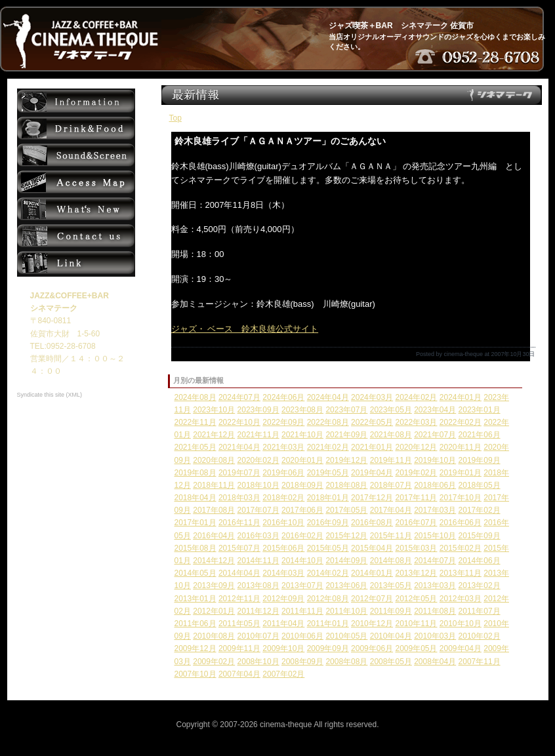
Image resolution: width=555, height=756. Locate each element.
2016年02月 (302, 536)
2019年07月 (239, 473)
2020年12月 (416, 447)
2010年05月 (346, 636)
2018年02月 (283, 498)
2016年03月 (258, 536)
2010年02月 (480, 636)
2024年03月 (372, 397)
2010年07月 (258, 636)
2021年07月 (435, 435)
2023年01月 (480, 410)
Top (175, 118)
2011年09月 (391, 611)
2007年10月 (195, 674)
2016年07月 (416, 523)
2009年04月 (461, 648)
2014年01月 (372, 573)
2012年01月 (214, 611)
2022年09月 (283, 422)
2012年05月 (416, 599)
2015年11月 (391, 536)
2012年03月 (461, 599)
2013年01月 (195, 599)
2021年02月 (328, 447)
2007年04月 (239, 674)
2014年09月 (346, 561)
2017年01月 (195, 523)
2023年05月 (391, 410)
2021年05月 (195, 447)
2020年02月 (258, 460)
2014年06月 (480, 561)
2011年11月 (302, 611)
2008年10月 (258, 662)
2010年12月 (372, 624)
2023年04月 (435, 410)
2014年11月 (258, 561)
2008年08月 (346, 662)
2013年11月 (461, 573)
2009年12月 (195, 648)
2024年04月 (328, 397)
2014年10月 (302, 561)
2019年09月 (480, 460)
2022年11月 (195, 422)
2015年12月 (346, 536)
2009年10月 (283, 648)
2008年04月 (435, 662)
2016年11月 (239, 523)
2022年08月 (328, 422)
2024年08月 (195, 397)
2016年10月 (283, 523)
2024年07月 (239, 397)
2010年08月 (214, 636)
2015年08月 (195, 548)
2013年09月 (214, 586)
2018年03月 (239, 498)
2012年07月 (372, 599)
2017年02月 (480, 510)
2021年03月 (283, 447)
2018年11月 (214, 485)
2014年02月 (328, 573)
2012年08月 (328, 599)
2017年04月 (391, 510)
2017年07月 (258, 510)
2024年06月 (283, 397)
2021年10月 (302, 435)
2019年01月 (461, 473)
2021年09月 (346, 435)
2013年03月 (435, 586)
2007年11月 (480, 662)
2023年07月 (346, 410)
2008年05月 (391, 662)
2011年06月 (195, 624)
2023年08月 (302, 410)
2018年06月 (435, 485)
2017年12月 (372, 498)
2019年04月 (372, 473)
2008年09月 (302, 662)
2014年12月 (214, 561)
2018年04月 (195, 498)
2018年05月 (480, 485)
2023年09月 (258, 410)
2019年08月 (195, 473)
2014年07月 (435, 561)
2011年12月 (258, 611)
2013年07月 (302, 586)
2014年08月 (391, 561)
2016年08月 (372, 523)
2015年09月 (480, 536)
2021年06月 (480, 435)
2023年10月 (214, 410)
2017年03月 (435, 510)
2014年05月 (195, 573)
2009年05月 (416, 648)
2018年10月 (258, 485)
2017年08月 (214, 510)
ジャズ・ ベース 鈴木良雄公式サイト (245, 329)
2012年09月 (283, 599)
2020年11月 (461, 447)
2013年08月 (258, 586)
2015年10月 (435, 536)
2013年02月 (480, 586)
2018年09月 (302, 485)
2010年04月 (391, 636)
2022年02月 (461, 422)
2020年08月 (214, 460)
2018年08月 (346, 485)
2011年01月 (328, 624)
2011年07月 (480, 611)
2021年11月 (258, 435)
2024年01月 (461, 397)
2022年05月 (372, 422)
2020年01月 (302, 460)
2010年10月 (461, 624)
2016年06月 (461, 523)
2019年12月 (346, 460)
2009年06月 (372, 648)
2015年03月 (416, 548)
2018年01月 (328, 498)
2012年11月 (239, 599)
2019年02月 (416, 473)
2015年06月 (283, 548)
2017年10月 (461, 498)
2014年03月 (283, 573)
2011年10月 (346, 611)
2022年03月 (416, 422)
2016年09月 (328, 523)
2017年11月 (416, 498)
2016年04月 (214, 536)
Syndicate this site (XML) (50, 395)
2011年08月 (435, 611)
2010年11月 (416, 624)
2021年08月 (391, 435)
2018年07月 (391, 485)
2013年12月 (416, 573)
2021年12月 (214, 435)
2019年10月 (435, 460)
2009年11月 (239, 648)
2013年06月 (346, 586)
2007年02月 (283, 674)
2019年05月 (328, 473)
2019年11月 (391, 460)
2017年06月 (302, 510)
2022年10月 (239, 422)
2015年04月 (372, 548)
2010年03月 (435, 636)
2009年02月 (214, 662)
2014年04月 (239, 573)
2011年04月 (283, 624)
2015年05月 (328, 548)
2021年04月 (239, 447)
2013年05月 (391, 586)
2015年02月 (461, 548)
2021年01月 (372, 447)
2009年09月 (328, 648)
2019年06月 (283, 473)
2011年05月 (239, 624)
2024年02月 (416, 397)
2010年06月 (302, 636)
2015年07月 (239, 548)
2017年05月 (346, 510)
